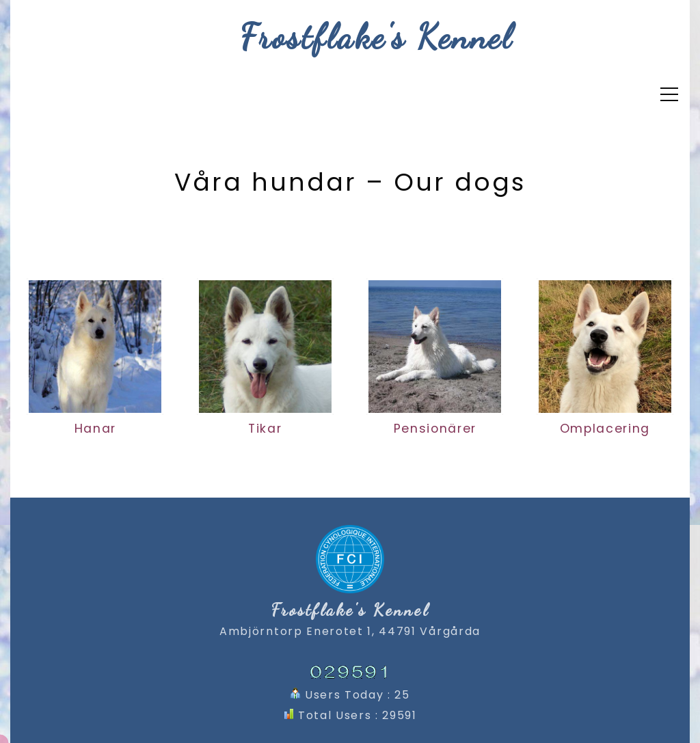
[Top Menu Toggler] (669, 94)
